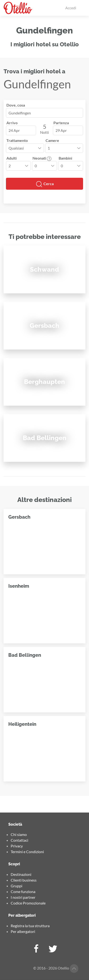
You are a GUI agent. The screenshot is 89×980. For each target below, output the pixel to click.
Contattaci (19, 840)
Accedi (71, 8)
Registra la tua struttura (30, 926)
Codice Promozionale (28, 903)
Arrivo (12, 123)
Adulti (12, 158)
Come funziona (23, 891)
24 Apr (14, 130)
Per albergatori (23, 931)
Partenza (61, 123)
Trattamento (17, 140)
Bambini (65, 158)
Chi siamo (19, 834)
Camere (52, 140)
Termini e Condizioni (27, 852)
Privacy (17, 846)
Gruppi (16, 886)
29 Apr (61, 130)
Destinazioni (21, 874)
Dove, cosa (16, 105)
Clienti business (24, 880)
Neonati (42, 158)
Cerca (45, 184)
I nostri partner (23, 897)
